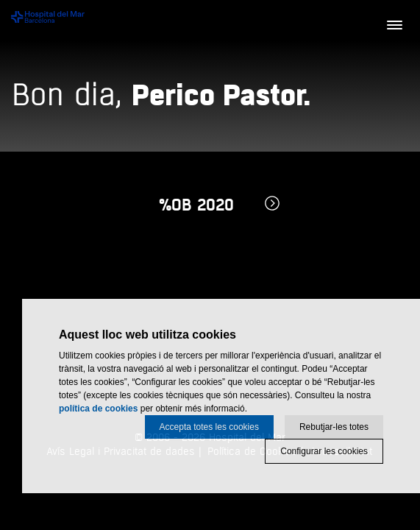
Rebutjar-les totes (334, 427)
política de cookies (98, 409)
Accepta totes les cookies (209, 427)
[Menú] (394, 26)
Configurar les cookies (324, 451)
